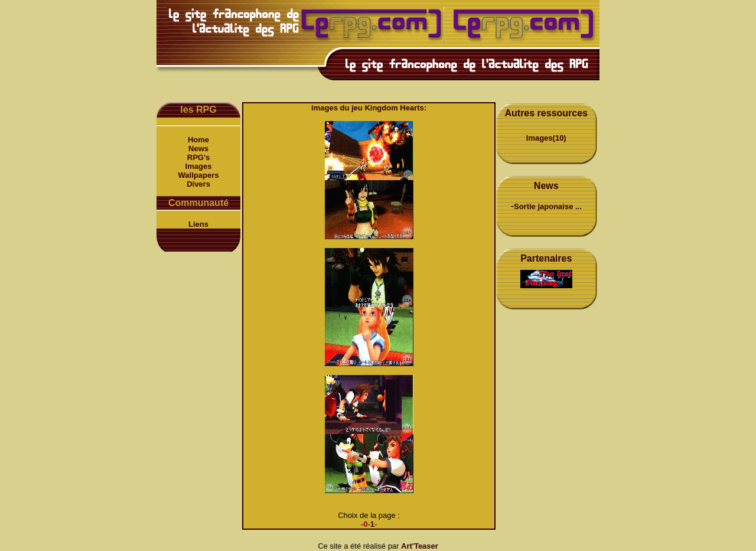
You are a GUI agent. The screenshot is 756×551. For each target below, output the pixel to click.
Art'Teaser (420, 546)
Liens (198, 224)
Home (198, 140)
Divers (198, 184)
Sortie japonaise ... (548, 206)
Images (199, 166)
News (198, 149)
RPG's (199, 157)
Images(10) (546, 138)
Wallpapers (199, 175)
